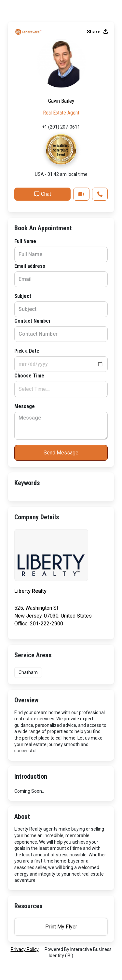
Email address (30, 266)
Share (97, 32)
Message (25, 406)
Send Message (61, 453)
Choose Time (29, 376)
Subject (23, 296)
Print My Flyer (61, 927)
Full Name (25, 241)
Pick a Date (27, 351)
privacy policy (25, 949)
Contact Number (33, 321)
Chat (43, 194)
